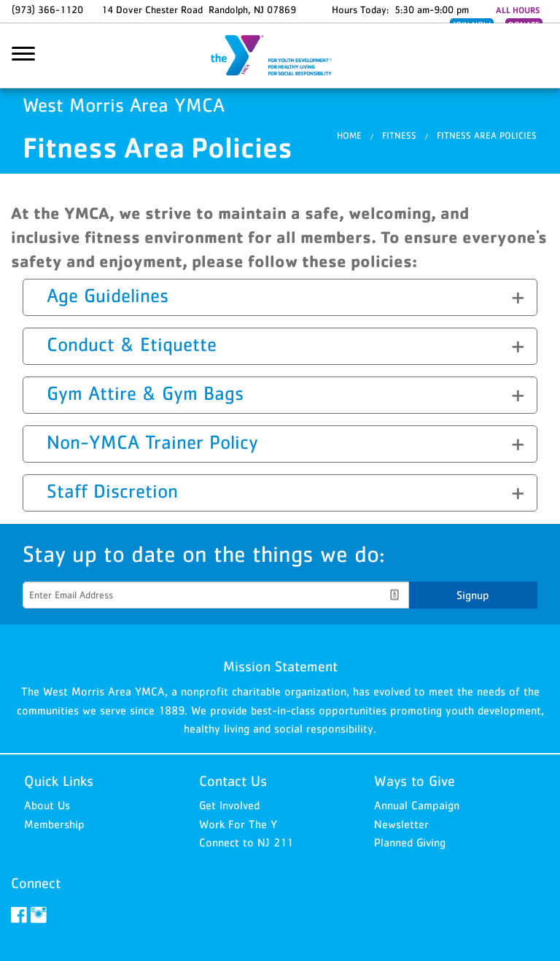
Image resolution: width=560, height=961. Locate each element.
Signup (473, 595)
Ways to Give (415, 781)
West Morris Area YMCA (280, 56)
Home (349, 136)
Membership (54, 824)
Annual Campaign (417, 805)
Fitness (399, 136)
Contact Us (233, 781)
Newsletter (401, 824)
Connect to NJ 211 (246, 842)
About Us (47, 805)
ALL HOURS (518, 10)
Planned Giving (410, 842)
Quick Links (59, 781)
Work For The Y (238, 824)
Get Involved (229, 805)
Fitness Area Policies (487, 136)
